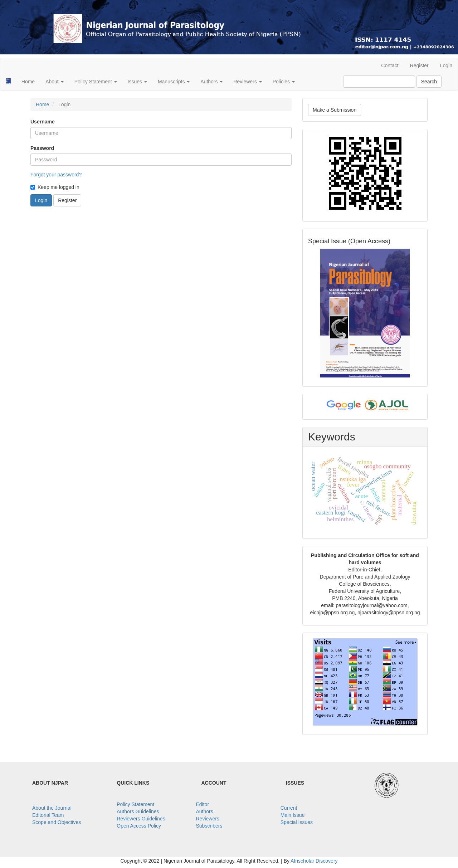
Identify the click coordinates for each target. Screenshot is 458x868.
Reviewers (208, 819)
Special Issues (297, 822)
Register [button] (67, 200)
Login (446, 65)
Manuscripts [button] (174, 82)
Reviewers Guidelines (141, 819)
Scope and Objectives (57, 822)
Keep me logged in (55, 187)
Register (419, 65)
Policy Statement (135, 804)
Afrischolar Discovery (314, 861)
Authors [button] (211, 82)
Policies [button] (284, 82)
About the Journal (52, 808)
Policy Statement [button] (96, 82)
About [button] (54, 82)
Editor (203, 804)
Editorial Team (48, 815)
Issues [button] (137, 82)
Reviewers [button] (247, 82)
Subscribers (209, 826)
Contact (390, 65)
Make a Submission (335, 110)
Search (429, 82)
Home (28, 82)
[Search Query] (379, 82)
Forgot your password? (56, 175)
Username (43, 122)
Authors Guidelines (138, 811)
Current (289, 808)
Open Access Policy (139, 826)
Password (42, 148)
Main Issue (293, 815)
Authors (205, 811)
